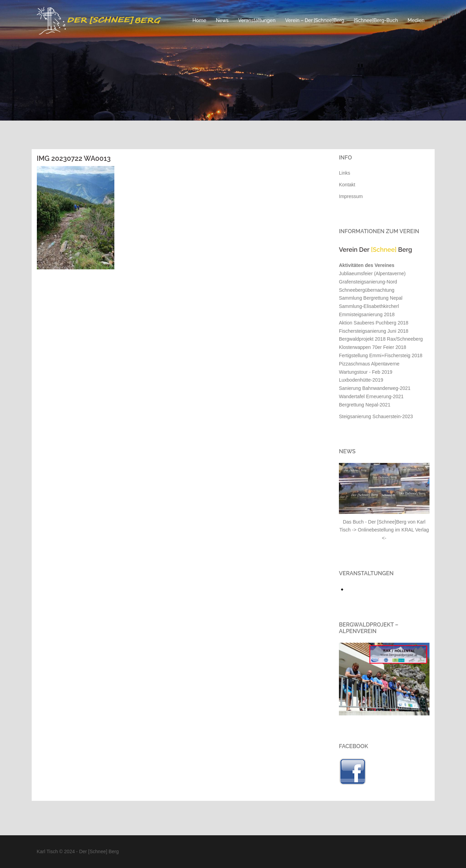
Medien (416, 20)
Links (345, 173)
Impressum (351, 196)
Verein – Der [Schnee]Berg (315, 20)
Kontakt (347, 185)
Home (199, 20)
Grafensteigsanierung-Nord (368, 282)
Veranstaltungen (257, 20)
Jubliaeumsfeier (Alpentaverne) (372, 273)
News (222, 20)
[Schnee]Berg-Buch (376, 20)
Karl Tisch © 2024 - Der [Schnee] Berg (78, 851)
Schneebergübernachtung (367, 290)
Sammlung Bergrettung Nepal (371, 298)
